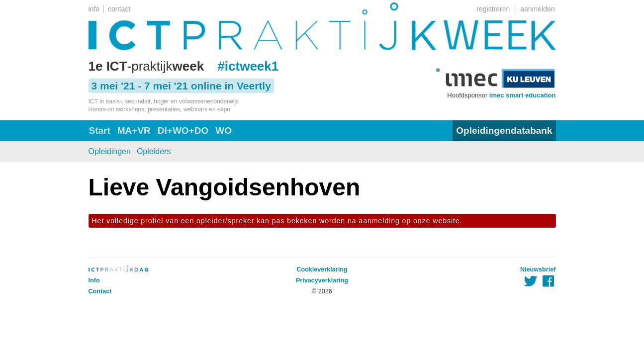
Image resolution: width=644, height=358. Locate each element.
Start (100, 131)
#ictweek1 (248, 66)
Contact (100, 291)
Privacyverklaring (322, 280)
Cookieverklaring (322, 269)
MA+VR (134, 131)
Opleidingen (110, 151)
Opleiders (154, 151)
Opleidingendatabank (504, 131)
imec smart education (523, 95)
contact (119, 9)
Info (94, 280)
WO (224, 131)
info (94, 9)
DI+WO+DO (183, 131)
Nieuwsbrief (538, 269)
